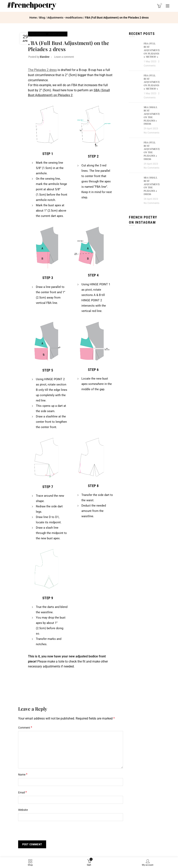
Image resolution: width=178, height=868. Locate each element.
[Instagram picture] (134, 235)
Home (33, 18)
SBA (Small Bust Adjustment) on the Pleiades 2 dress (152, 186)
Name (23, 774)
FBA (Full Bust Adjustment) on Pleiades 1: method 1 (152, 82)
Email (22, 792)
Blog (42, 18)
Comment (25, 728)
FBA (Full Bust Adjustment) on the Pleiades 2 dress (152, 151)
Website (23, 810)
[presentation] (45, 832)
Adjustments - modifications (65, 18)
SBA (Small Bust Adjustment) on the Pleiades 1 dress (152, 115)
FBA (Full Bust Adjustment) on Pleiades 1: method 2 (152, 50)
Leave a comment (64, 57)
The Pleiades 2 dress (42, 70)
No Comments (151, 133)
